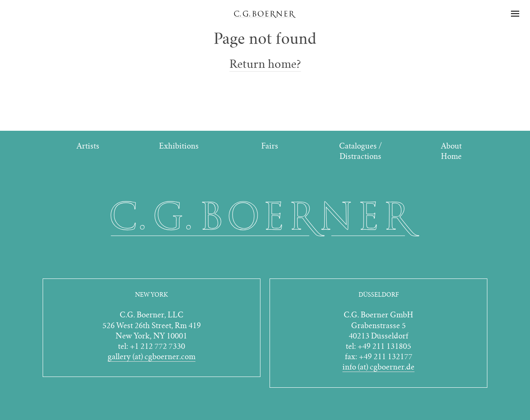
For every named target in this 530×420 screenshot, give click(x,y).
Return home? (265, 64)
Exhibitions (179, 146)
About (451, 146)
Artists (88, 146)
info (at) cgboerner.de (378, 367)
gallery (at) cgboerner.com (152, 356)
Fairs (270, 146)
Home (451, 156)
